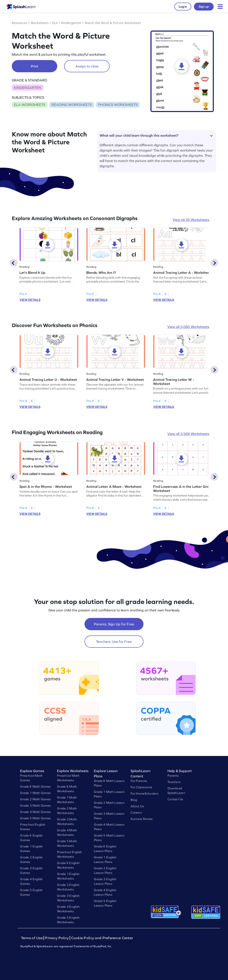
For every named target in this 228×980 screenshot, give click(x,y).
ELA (55, 23)
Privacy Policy (57, 938)
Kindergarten (71, 23)
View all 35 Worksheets (191, 220)
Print (35, 66)
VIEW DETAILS (30, 300)
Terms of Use (32, 938)
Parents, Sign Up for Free (114, 624)
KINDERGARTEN (28, 88)
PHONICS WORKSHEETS (118, 105)
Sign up (204, 7)
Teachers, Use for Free (114, 642)
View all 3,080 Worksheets (188, 327)
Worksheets (40, 23)
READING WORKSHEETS (72, 105)
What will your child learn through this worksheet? (156, 135)
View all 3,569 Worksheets (188, 434)
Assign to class (87, 66)
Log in (183, 7)
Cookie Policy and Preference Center (102, 938)
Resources (20, 23)
